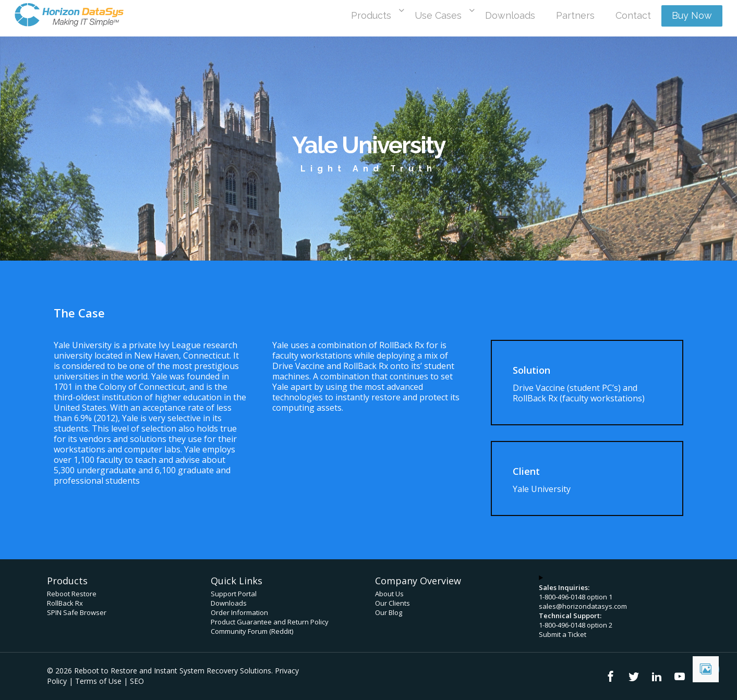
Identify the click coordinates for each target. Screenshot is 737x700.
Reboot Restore (72, 594)
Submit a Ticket (563, 634)
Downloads (229, 603)
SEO (137, 681)
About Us (389, 594)
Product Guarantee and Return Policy (270, 622)
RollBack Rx (65, 603)
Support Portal (234, 594)
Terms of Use (98, 681)
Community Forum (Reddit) (252, 631)
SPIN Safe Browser (77, 612)
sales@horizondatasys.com (583, 606)
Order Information (239, 612)
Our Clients (392, 603)
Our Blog (389, 612)
